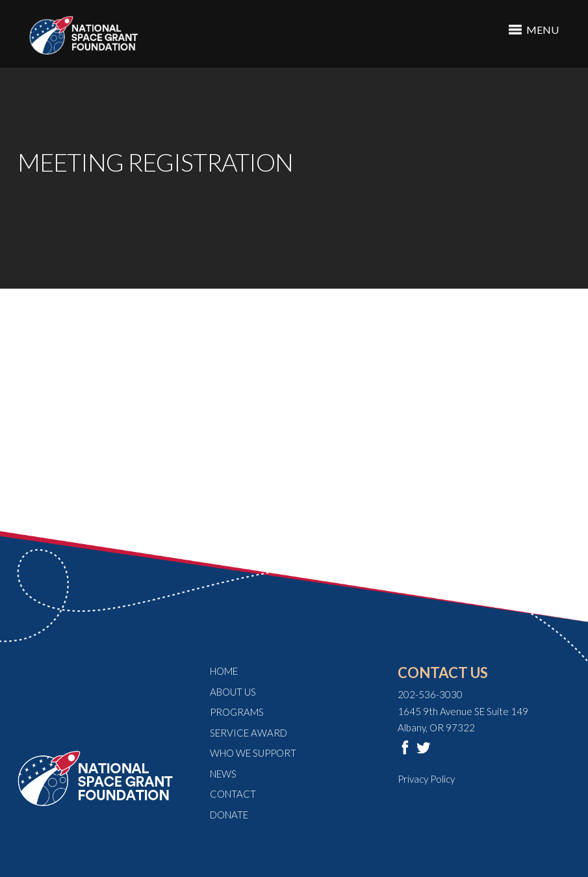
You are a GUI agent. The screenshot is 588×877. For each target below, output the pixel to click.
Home (224, 671)
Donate (229, 815)
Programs (237, 712)
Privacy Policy (426, 779)
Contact (233, 794)
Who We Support (253, 753)
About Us (233, 692)
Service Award (249, 733)
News (223, 774)
